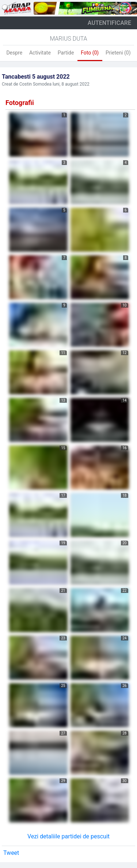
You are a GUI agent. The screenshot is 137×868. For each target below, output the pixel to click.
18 (124, 495)
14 (124, 400)
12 (124, 353)
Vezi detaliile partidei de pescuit (68, 836)
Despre (14, 53)
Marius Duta (68, 39)
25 (63, 686)
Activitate (40, 53)
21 (63, 591)
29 (63, 781)
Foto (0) (90, 53)
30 (124, 781)
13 (63, 400)
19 (63, 543)
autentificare (109, 23)
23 (63, 638)
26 (124, 686)
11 (63, 353)
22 (124, 591)
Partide (66, 53)
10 (124, 305)
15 (63, 448)
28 (124, 733)
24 (124, 638)
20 (124, 543)
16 (124, 448)
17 (63, 495)
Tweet (11, 853)
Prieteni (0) (118, 53)
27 (63, 733)
